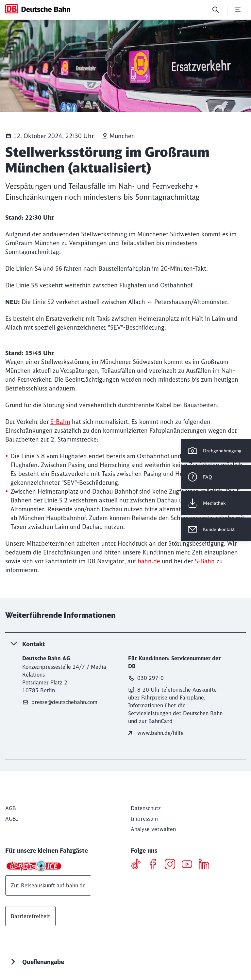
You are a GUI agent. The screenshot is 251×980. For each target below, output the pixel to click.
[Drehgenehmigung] (216, 451)
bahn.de (149, 561)
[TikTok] (138, 865)
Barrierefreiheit (30, 916)
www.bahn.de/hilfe (156, 733)
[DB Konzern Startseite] (38, 9)
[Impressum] (144, 819)
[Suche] (216, 10)
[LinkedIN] (206, 865)
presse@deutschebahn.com (60, 702)
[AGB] (11, 808)
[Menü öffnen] (238, 10)
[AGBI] (12, 819)
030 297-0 (146, 678)
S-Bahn (60, 422)
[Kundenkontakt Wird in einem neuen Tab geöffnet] (216, 529)
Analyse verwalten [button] (153, 829)
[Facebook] (155, 865)
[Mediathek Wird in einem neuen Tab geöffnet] (216, 503)
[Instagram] (172, 865)
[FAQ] (216, 477)
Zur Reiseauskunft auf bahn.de (48, 885)
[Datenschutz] (146, 808)
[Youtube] (189, 865)
